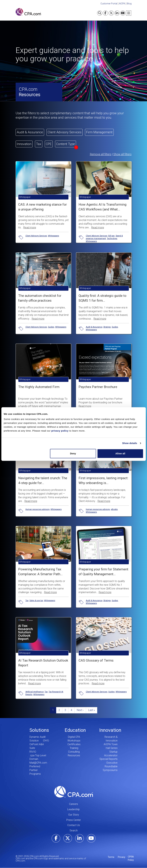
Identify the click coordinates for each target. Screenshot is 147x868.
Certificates (74, 744)
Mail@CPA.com (38, 763)
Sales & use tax (36, 601)
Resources (74, 755)
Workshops (74, 741)
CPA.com (74, 792)
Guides (51, 327)
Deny (73, 453)
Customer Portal (109, 4)
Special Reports (109, 759)
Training (74, 748)
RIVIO (33, 752)
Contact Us (74, 825)
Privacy (122, 857)
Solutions (39, 730)
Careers (73, 804)
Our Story (74, 815)
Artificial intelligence (35, 692)
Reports (29, 694)
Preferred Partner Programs (35, 770)
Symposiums (110, 770)
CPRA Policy (131, 858)
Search (74, 830)
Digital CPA (74, 737)
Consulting (74, 752)
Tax (27, 601)
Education (75, 730)
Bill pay (111, 236)
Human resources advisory (38, 509)
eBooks (114, 509)
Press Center (74, 820)
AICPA (122, 4)
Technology (112, 239)
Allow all (120, 453)
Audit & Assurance (94, 327)
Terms (111, 857)
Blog (129, 4)
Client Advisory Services (36, 236)
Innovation (110, 730)
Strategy (107, 327)
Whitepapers (54, 236)
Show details (130, 443)
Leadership (73, 809)
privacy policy (60, 431)
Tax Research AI (56, 692)
